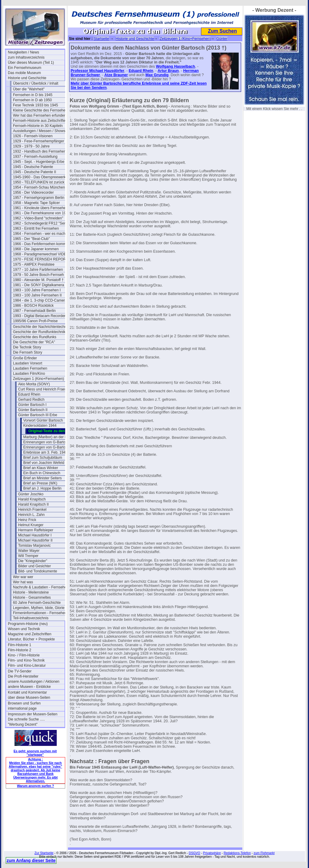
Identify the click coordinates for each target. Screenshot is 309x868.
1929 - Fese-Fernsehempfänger (38, 141)
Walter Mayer (29, 551)
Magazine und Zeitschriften (30, 634)
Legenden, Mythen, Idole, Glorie (39, 608)
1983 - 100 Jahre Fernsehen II (37, 295)
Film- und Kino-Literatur (27, 666)
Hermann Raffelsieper (36, 530)
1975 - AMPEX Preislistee (34, 264)
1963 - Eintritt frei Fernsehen (36, 228)
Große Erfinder (25, 358)
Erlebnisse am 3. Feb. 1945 (45, 452)
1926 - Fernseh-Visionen (33, 136)
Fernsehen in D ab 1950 (32, 100)
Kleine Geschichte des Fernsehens (41, 110)
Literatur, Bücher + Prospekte (31, 639)
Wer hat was (23, 582)
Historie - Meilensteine (31, 592)
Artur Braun (168, 71)
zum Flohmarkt (264, 853)
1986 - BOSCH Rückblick (33, 306)
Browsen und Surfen (24, 703)
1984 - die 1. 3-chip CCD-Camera (40, 300)
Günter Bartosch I (32, 405)
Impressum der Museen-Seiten (33, 714)
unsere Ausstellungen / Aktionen (34, 682)
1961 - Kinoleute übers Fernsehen (40, 208)
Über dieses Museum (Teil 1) (31, 63)
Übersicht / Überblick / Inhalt (36, 83)
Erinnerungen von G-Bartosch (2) (50, 447)
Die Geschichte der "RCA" (34, 342)
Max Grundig (157, 75)
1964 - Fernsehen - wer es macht (40, 234)
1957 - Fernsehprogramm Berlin (39, 198)
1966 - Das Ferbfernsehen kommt (40, 244)
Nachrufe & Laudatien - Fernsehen (41, 587)
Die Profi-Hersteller (23, 676)
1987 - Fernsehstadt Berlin (34, 311)
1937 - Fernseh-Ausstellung (35, 157)
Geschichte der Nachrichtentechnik (41, 327)
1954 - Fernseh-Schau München (39, 187)
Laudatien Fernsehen (30, 368)
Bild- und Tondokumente (38, 571)
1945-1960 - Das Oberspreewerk (39, 177)
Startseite (101, 39)
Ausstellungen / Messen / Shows (39, 131)
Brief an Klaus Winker (41, 468)
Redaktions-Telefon (237, 853)
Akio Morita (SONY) (34, 384)
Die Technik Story (27, 347)
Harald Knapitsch (32, 499)
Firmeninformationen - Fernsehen (40, 613)
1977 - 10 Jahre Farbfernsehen (38, 270)
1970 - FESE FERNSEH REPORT (41, 259)
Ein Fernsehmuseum (25, 68)
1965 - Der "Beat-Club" (31, 239)
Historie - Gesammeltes (32, 598)
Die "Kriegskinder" (33, 561)
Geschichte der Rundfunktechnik (39, 332)
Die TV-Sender (20, 671)
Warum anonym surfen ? (35, 786)
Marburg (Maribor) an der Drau (48, 437)
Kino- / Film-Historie (24, 655)
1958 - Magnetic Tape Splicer (36, 203)
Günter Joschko (31, 494)
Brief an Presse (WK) (40, 483)
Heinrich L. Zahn (31, 515)
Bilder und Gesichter (35, 566)
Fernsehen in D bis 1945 (33, 95)
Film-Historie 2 (19, 650)
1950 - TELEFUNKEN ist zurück (39, 182)
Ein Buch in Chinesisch (42, 473)
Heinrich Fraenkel (32, 510)
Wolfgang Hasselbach (176, 66)
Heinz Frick (27, 520)
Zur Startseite (44, 853)
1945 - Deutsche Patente (33, 167)
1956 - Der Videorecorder (33, 193)
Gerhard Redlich (31, 400)
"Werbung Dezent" (23, 724)
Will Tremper (28, 556)
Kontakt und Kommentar (27, 692)
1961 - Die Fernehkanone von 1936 (41, 213)
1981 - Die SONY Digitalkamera (38, 285)
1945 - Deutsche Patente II (35, 172)
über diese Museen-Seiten (29, 698)
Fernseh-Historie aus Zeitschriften (40, 121)
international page (22, 708)
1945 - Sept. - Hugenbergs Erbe (39, 162)
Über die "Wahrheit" (29, 89)
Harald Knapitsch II (33, 504)
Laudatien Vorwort (28, 363)
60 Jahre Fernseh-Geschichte (37, 603)
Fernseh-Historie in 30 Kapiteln (38, 126)
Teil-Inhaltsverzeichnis (31, 618)
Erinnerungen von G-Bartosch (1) (50, 442)
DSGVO (195, 853)
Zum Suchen (222, 31)
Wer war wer (23, 577)
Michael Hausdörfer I (35, 535)
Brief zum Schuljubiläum (43, 458)
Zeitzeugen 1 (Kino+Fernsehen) (38, 379)
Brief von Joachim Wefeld (44, 463)
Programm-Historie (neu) (28, 624)
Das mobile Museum (24, 73)
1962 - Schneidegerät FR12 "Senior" (41, 223)
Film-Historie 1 (19, 645)
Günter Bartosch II (33, 410)
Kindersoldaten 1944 (40, 426)
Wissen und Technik (24, 629)
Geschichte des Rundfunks (35, 337)
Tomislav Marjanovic (34, 546)
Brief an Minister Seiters (42, 478)
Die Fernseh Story (28, 352)
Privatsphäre (212, 853)
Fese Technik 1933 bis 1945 (35, 105)
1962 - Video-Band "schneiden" (38, 218)
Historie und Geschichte (27, 78)
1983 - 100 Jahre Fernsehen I (37, 290)
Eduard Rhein (29, 394)
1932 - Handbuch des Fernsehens (40, 151)
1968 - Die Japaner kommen (36, 249)
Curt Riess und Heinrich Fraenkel (45, 389)
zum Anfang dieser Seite (31, 860)
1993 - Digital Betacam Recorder (39, 316)
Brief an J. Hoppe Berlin (42, 488)
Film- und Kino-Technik (26, 660)
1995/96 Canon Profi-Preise (35, 321)
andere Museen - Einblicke (29, 687)
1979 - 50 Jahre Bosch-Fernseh (38, 275)
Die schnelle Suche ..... (26, 719)
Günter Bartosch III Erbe (38, 415)
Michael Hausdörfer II (35, 540)
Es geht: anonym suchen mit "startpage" (35, 753)
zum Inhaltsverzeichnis (26, 57)
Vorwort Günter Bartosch (43, 420)
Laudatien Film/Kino (29, 374)
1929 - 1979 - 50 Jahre (31, 146)
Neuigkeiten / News (23, 52)
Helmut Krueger (31, 525)
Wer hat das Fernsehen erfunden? (41, 115)
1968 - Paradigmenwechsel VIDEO (41, 254)
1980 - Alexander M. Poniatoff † (38, 280)
